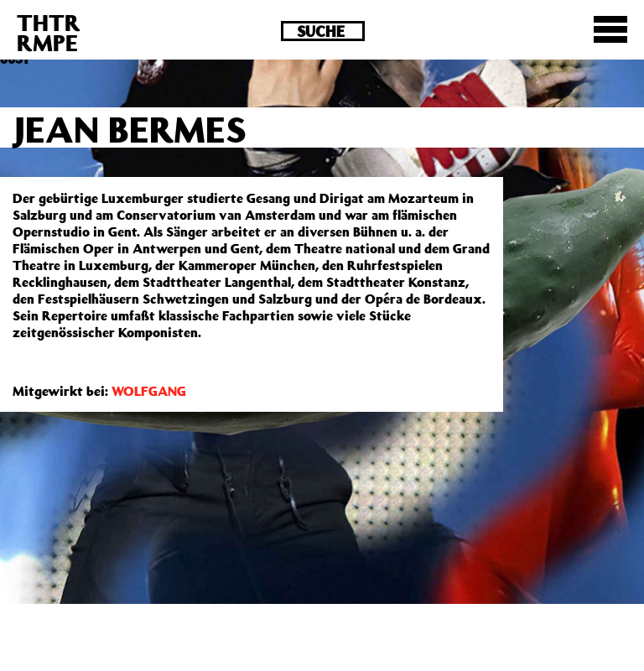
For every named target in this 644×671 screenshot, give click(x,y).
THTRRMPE (49, 32)
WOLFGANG (149, 391)
